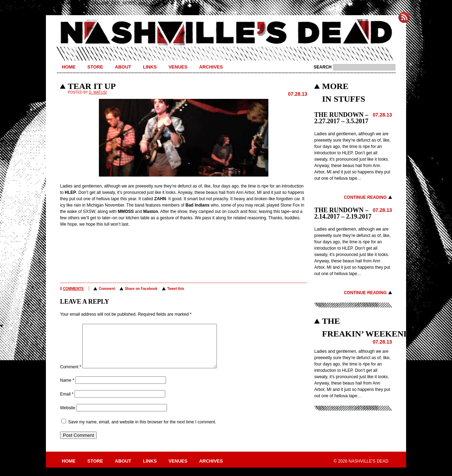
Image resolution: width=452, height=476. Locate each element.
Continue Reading (365, 197)
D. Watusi (98, 92)
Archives (211, 67)
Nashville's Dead (226, 33)
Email (67, 403)
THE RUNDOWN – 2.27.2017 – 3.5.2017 (341, 118)
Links (150, 67)
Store (95, 67)
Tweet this (176, 289)
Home (69, 67)
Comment (107, 289)
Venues (178, 67)
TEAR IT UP (92, 86)
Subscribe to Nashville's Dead (404, 17)
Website (68, 416)
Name (67, 389)
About (123, 67)
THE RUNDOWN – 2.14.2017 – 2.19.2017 (343, 213)
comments (73, 289)
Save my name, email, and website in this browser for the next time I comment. (142, 430)
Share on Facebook (141, 289)
